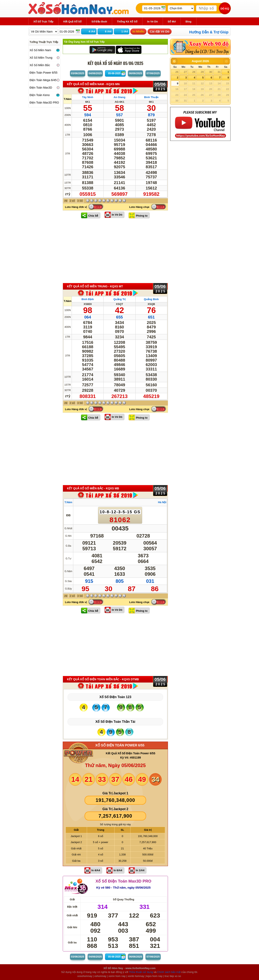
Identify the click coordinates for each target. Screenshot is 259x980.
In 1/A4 (140, 870)
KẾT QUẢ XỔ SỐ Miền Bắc (93, 488)
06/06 (135, 73)
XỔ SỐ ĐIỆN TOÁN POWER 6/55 (120, 745)
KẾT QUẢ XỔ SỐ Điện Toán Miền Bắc (103, 679)
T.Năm (68, 99)
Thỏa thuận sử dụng (141, 972)
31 (219, 72)
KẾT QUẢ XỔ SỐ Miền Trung (95, 286)
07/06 (153, 73)
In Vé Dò (117, 215)
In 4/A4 (96, 870)
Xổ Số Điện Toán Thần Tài (115, 722)
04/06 (95, 73)
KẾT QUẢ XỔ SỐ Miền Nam (93, 84)
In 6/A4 (118, 870)
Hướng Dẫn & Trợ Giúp (209, 32)
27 (185, 72)
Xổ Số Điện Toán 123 (115, 697)
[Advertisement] (115, 251)
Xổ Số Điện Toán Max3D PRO (123, 881)
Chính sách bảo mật (169, 972)
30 (211, 72)
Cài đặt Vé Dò (159, 31)
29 (202, 72)
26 (177, 72)
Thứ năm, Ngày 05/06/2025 (115, 765)
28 (194, 72)
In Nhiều (139, 31)
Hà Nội (162, 502)
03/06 (78, 73)
